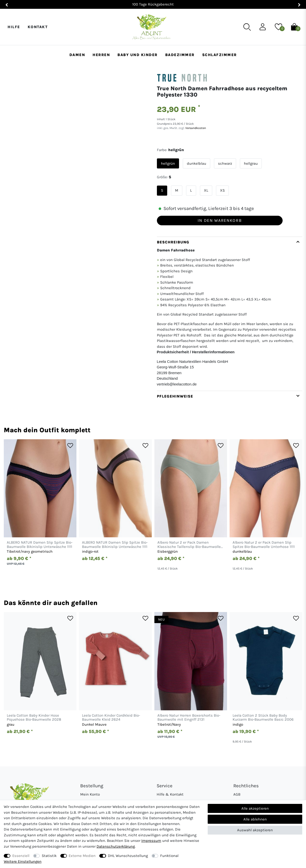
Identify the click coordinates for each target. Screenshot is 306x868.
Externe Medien (82, 856)
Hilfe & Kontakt (170, 794)
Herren (101, 55)
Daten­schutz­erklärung (116, 846)
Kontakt (38, 27)
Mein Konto (90, 794)
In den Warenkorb (220, 220)
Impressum (151, 841)
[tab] (230, 314)
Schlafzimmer (220, 55)
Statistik (49, 856)
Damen (77, 55)
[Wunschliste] (278, 27)
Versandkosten (195, 128)
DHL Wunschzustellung (128, 856)
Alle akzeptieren (255, 808)
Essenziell (21, 856)
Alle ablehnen (255, 819)
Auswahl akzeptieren (255, 830)
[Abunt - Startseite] (151, 27)
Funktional (169, 856)
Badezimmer (180, 55)
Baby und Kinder (138, 55)
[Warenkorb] (294, 27)
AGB (237, 794)
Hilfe (14, 27)
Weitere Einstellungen (23, 861)
